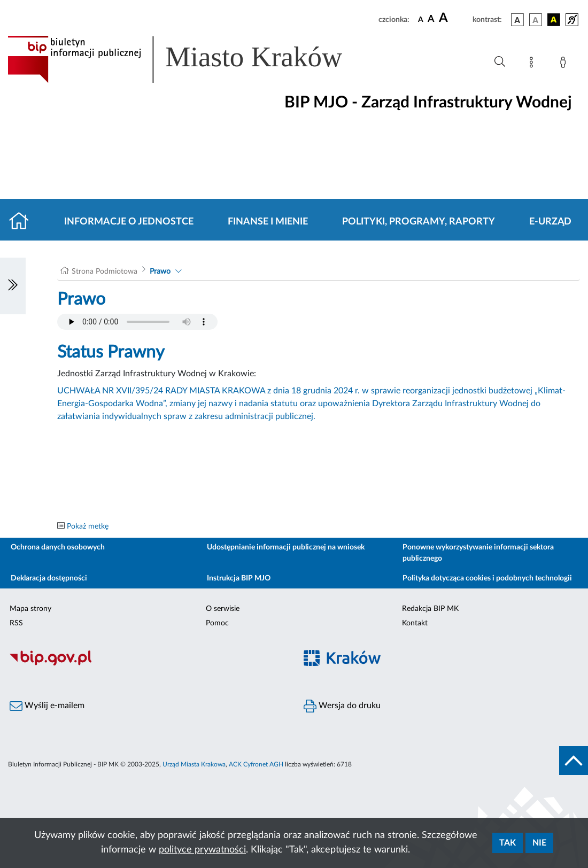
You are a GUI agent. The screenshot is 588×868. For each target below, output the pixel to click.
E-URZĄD (550, 222)
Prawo (160, 272)
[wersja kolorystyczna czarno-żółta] (554, 20)
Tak (508, 843)
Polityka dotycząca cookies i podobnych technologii (487, 578)
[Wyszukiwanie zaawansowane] (500, 62)
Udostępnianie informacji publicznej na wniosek (286, 547)
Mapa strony (30, 609)
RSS (16, 623)
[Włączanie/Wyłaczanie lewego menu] (13, 286)
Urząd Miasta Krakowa (194, 764)
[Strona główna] (23, 222)
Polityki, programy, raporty (419, 222)
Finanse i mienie (268, 222)
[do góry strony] (574, 761)
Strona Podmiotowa (105, 272)
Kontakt (415, 623)
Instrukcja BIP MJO (239, 578)
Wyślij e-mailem (47, 706)
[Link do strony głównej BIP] (190, 59)
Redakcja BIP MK (430, 609)
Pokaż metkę (88, 526)
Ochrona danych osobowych (58, 547)
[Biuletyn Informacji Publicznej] (147, 664)
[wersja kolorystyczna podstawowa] (517, 20)
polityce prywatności (202, 850)
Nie (539, 843)
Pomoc (217, 623)
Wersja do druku (342, 706)
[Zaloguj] (565, 64)
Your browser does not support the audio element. (137, 322)
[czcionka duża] (454, 18)
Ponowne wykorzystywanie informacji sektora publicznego (478, 553)
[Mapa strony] (533, 64)
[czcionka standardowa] (421, 19)
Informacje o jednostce (129, 222)
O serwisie (223, 609)
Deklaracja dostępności (49, 578)
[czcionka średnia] (431, 20)
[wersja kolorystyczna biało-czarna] (536, 20)
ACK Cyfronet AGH (256, 764)
